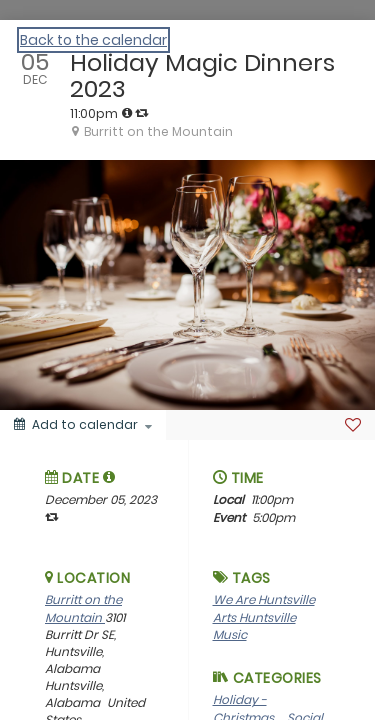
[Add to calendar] (83, 425)
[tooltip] (127, 113)
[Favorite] (353, 425)
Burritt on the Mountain (83, 608)
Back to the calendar (93, 40)
